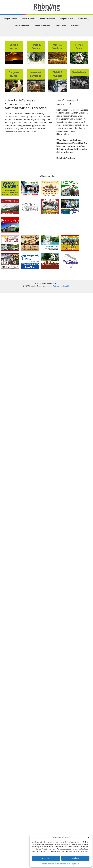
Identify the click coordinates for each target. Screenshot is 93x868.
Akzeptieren (46, 858)
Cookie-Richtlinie (48, 864)
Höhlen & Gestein (29, 19)
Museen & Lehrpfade (42, 26)
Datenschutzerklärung (63, 864)
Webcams (74, 26)
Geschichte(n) (84, 19)
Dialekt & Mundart (22, 26)
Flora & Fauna (60, 26)
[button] (88, 837)
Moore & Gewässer (48, 19)
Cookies (67, 286)
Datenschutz (58, 286)
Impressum (76, 864)
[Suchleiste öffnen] (47, 33)
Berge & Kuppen (10, 19)
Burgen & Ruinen (67, 19)
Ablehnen (75, 858)
